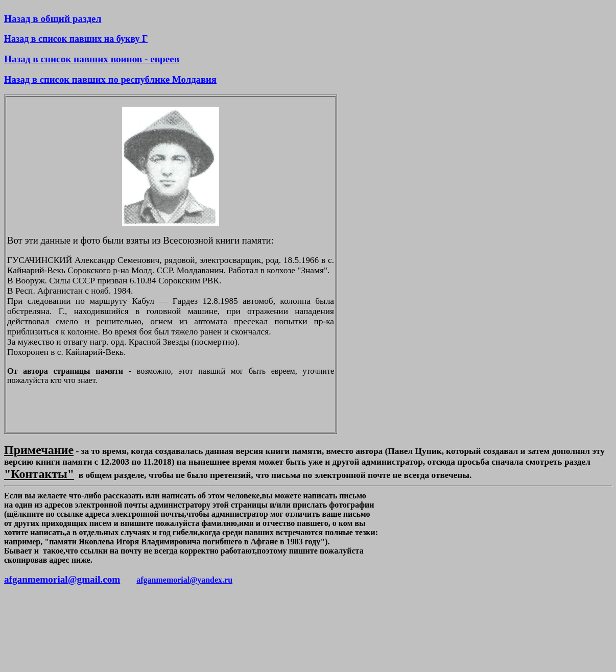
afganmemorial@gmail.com (62, 579)
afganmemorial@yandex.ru (184, 580)
